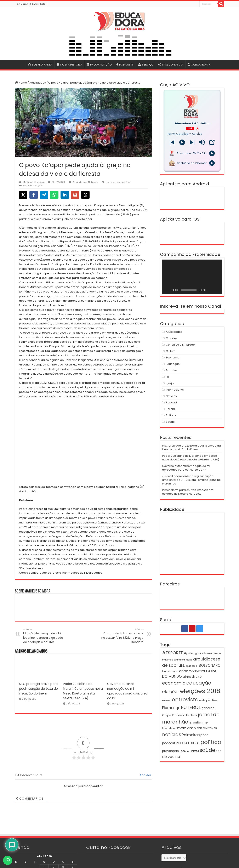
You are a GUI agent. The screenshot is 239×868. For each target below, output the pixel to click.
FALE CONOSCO (171, 65)
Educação (173, 364)
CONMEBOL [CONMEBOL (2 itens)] (197, 671)
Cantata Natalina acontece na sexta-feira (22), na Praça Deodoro (122, 636)
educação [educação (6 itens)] (199, 683)
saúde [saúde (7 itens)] (207, 750)
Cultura (171, 351)
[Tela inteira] (217, 290)
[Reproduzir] (167, 290)
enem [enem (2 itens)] (167, 700)
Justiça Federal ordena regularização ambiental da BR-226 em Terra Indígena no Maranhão (191, 480)
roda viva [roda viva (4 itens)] (189, 750)
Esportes (172, 370)
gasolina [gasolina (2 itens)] (208, 708)
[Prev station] (192, 142)
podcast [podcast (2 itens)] (169, 743)
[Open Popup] (212, 142)
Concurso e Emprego (180, 345)
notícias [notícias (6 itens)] (172, 734)
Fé (167, 377)
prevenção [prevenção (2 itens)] (170, 751)
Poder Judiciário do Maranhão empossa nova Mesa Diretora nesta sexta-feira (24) (191, 458)
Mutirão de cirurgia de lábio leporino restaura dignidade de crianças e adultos (44, 636)
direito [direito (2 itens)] (197, 677)
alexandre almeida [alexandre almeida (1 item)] (182, 660)
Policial (171, 409)
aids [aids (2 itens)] (203, 653)
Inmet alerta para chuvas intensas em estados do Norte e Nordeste (188, 492)
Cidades (172, 338)
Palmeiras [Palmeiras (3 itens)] (191, 735)
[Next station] (172, 142)
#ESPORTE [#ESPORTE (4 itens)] (173, 653)
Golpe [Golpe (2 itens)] (167, 715)
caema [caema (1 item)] (175, 672)
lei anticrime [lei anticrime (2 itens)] (198, 722)
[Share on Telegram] (44, 195)
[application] (192, 277)
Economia (173, 358)
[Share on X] (23, 195)
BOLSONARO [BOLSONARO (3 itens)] (210, 665)
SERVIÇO (146, 65)
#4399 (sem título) (20, 64)
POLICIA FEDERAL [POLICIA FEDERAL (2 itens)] (188, 743)
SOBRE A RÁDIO (40, 65)
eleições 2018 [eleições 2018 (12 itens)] (200, 691)
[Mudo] (210, 290)
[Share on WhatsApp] (54, 195)
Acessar (145, 775)
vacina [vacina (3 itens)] (174, 757)
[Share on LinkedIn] (65, 195)
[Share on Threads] (85, 195)
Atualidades (38, 83)
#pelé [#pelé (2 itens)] (188, 653)
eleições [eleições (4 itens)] (171, 692)
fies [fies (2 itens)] (215, 700)
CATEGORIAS (198, 65)
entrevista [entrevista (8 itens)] (185, 699)
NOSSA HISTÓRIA (69, 65)
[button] (83, 446)
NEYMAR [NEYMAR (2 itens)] (211, 728)
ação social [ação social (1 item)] (192, 666)
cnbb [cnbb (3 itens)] (184, 671)
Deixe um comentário (118, 182)
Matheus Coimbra (33, 182)
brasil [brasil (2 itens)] (166, 671)
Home (21, 83)
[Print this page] (75, 195)
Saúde (170, 422)
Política (171, 415)
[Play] (182, 142)
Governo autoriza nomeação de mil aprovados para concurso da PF (186, 468)
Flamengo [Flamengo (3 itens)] (171, 708)
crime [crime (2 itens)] (187, 677)
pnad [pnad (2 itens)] (204, 735)
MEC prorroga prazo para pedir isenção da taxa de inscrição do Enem (38, 689)
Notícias (93, 182)
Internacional (175, 390)
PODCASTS (125, 65)
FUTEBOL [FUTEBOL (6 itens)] (191, 707)
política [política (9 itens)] (211, 742)
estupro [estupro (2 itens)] (205, 700)
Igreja (170, 383)
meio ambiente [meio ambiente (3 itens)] (191, 728)
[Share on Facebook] (34, 195)
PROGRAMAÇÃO (99, 65)
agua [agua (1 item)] (197, 654)
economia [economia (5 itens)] (174, 683)
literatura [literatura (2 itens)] (169, 728)
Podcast (171, 402)
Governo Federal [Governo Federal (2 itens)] (185, 715)
